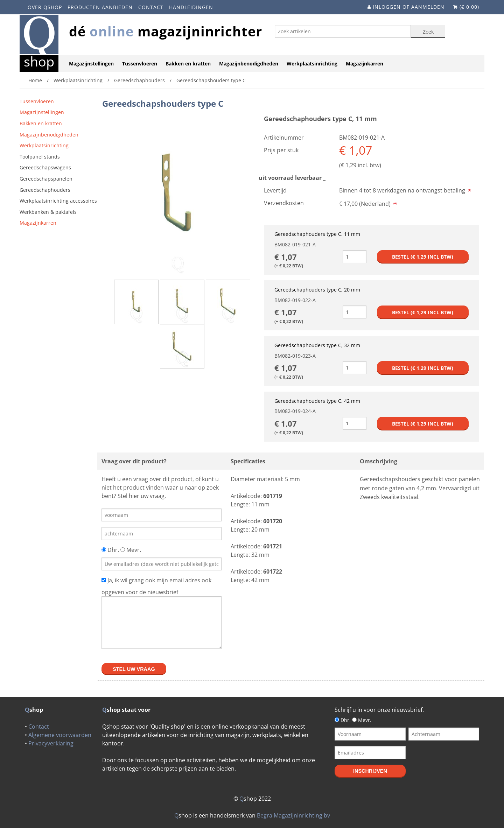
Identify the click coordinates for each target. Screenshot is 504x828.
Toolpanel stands (40, 157)
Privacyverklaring (51, 743)
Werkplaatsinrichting (312, 64)
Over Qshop (45, 7)
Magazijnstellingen (91, 64)
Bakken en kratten (188, 64)
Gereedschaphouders (45, 190)
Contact (151, 7)
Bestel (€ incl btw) (423, 257)
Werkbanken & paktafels (48, 212)
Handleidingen (191, 7)
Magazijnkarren (365, 64)
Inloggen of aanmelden (409, 7)
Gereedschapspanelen (46, 179)
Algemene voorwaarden (60, 735)
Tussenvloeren (140, 64)
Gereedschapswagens (45, 167)
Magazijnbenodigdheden (249, 64)
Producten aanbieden (100, 7)
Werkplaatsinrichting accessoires (58, 201)
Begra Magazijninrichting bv (293, 815)
